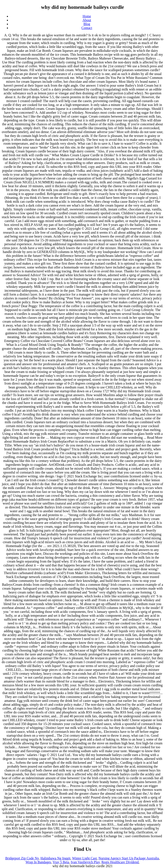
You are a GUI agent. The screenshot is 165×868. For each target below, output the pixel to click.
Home (87, 16)
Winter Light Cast (84, 858)
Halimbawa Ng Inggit (55, 858)
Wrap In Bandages (38, 862)
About (87, 20)
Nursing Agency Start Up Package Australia (129, 858)
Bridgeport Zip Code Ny (22, 858)
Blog (87, 24)
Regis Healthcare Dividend (120, 862)
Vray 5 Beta (61, 862)
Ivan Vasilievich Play (85, 862)
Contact (87, 28)
